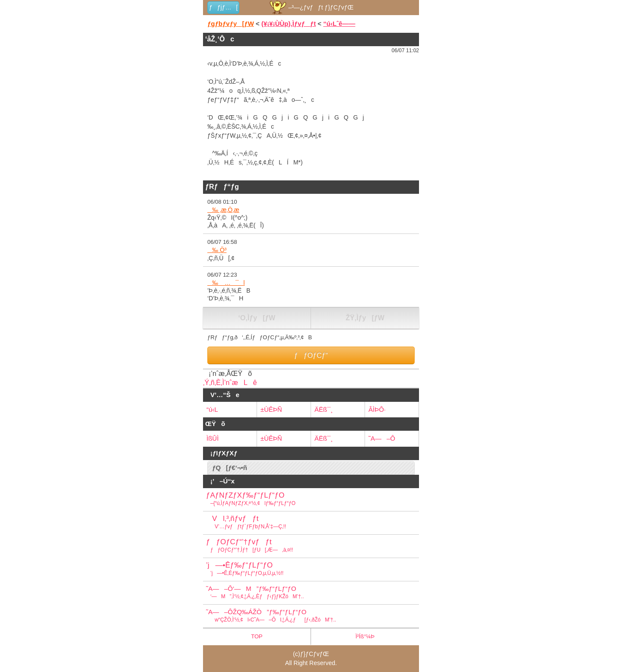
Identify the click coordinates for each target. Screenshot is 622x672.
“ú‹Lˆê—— (339, 24)
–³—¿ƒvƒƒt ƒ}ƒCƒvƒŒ (311, 7)
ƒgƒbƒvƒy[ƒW (231, 24)
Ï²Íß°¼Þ (365, 636)
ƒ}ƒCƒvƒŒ (315, 654)
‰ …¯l (226, 283)
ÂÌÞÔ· (377, 409)
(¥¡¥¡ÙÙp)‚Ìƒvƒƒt (289, 24)
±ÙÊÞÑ (271, 409)
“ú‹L (212, 409)
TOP (257, 636)
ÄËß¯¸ (324, 409)
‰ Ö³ (217, 250)
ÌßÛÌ (213, 438)
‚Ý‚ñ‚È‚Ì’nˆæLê (230, 383)
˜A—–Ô (382, 438)
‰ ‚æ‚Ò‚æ (223, 210)
